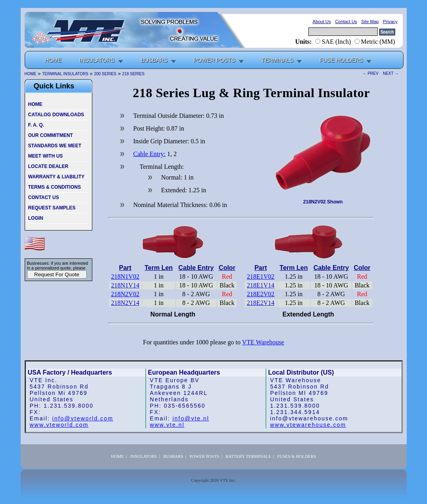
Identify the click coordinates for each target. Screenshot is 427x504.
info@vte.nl (191, 418)
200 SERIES (105, 74)
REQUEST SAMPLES (52, 208)
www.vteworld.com (59, 425)
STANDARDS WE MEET (55, 146)
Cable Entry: (149, 154)
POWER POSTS (214, 60)
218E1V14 (260, 285)
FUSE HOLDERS (341, 60)
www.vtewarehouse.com (308, 425)
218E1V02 (260, 276)
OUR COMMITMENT (51, 135)
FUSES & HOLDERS (296, 456)
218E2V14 (260, 303)
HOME (35, 104)
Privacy (390, 21)
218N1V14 (125, 285)
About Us (322, 21)
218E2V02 (260, 294)
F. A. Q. (36, 125)
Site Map (370, 21)
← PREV (372, 74)
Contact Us (346, 21)
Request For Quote (57, 274)
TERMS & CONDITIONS (55, 187)
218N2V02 (125, 294)
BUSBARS (154, 60)
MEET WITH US (46, 156)
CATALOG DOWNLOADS (56, 115)
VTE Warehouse (263, 342)
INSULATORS (97, 60)
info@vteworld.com (83, 418)
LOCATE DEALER (48, 166)
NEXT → (390, 74)
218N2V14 (125, 303)
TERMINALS (277, 60)
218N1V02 (125, 276)
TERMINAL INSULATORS (65, 74)
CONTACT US (44, 197)
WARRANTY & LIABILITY (57, 177)
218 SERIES (133, 74)
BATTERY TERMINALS (248, 456)
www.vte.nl (167, 425)
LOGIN (36, 218)
